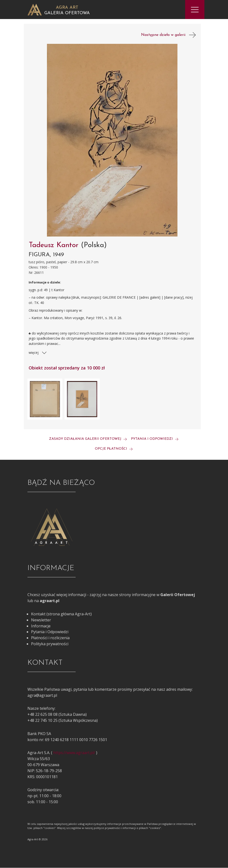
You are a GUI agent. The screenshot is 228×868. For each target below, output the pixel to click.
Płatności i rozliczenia (50, 638)
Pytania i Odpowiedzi (50, 632)
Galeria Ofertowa (67, 13)
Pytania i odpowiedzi (155, 439)
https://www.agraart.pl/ (74, 753)
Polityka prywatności (50, 644)
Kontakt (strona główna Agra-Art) (61, 614)
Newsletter (41, 620)
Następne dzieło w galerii (169, 35)
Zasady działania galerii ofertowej (88, 439)
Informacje (41, 626)
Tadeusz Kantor (55, 246)
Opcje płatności (114, 449)
